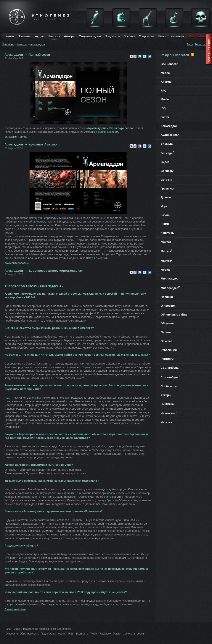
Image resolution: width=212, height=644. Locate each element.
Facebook (105, 634)
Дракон (166, 197)
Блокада (167, 144)
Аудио (39, 36)
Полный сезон (39, 55)
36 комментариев (16, 137)
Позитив (167, 341)
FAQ (164, 91)
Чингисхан (168, 404)
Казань (166, 215)
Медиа (165, 73)
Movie (165, 99)
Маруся (166, 242)
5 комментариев (15, 609)
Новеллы (24, 36)
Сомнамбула (170, 368)
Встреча (166, 180)
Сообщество (169, 386)
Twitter (94, 634)
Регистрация (202, 44)
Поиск (162, 36)
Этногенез (8, 44)
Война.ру (167, 171)
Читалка (166, 422)
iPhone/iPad (197, 36)
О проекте (147, 36)
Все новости (169, 64)
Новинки (167, 297)
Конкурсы (168, 233)
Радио (117, 634)
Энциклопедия (90, 36)
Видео (165, 162)
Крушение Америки (43, 144)
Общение (167, 323)
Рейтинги (167, 359)
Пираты (166, 332)
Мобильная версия (134, 634)
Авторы (70, 36)
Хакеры (166, 395)
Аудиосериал (170, 135)
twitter (165, 117)
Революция (169, 350)
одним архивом (108, 132)
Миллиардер (170, 279)
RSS (71, 634)
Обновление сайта (174, 315)
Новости (54, 36)
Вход (190, 44)
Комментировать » (17, 263)
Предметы (112, 36)
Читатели (177, 36)
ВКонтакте (82, 634)
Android (166, 82)
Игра (164, 206)
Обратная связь (29, 634)
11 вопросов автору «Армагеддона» (56, 271)
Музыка (129, 36)
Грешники (168, 189)
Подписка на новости (54, 634)
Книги (10, 36)
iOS (163, 108)
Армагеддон (38, 44)
